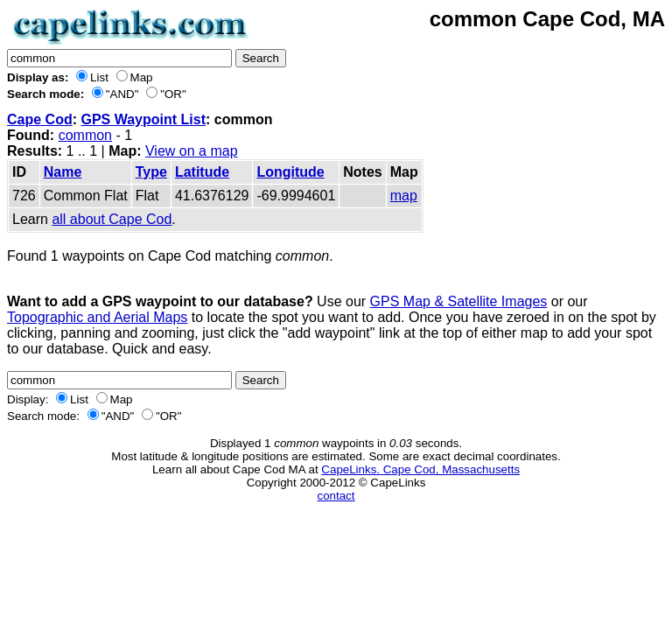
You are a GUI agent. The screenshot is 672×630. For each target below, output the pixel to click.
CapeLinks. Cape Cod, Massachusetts (420, 469)
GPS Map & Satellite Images (459, 301)
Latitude (202, 172)
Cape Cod (40, 119)
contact (336, 496)
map (404, 196)
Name (63, 172)
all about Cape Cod (112, 219)
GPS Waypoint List (143, 119)
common (85, 135)
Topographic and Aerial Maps (97, 317)
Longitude (290, 172)
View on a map (192, 151)
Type (151, 172)
